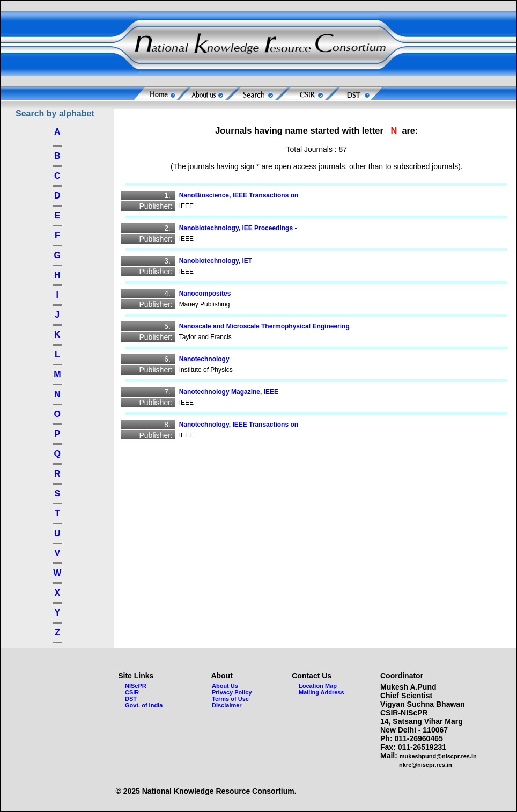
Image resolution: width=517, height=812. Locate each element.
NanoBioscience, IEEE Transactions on (242, 195)
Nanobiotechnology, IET (219, 261)
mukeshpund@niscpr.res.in (438, 756)
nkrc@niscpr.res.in (426, 765)
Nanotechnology (208, 359)
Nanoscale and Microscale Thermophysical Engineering (268, 326)
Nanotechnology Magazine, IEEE (232, 392)
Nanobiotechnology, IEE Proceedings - (242, 228)
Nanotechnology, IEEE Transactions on (242, 425)
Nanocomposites (209, 294)
